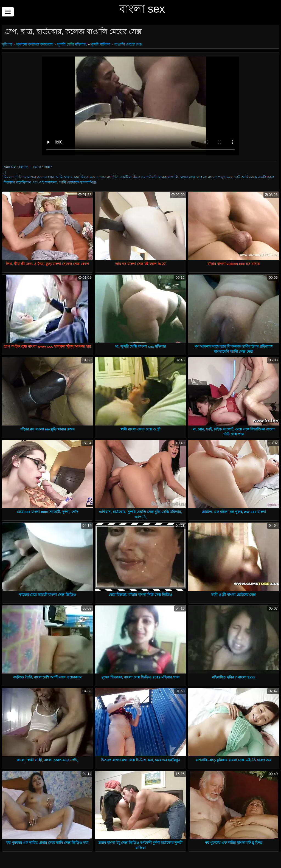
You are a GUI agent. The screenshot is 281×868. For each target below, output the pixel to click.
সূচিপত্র (8, 44)
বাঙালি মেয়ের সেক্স (128, 44)
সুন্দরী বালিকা (100, 44)
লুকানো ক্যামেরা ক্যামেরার (35, 44)
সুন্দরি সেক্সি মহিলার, (72, 44)
